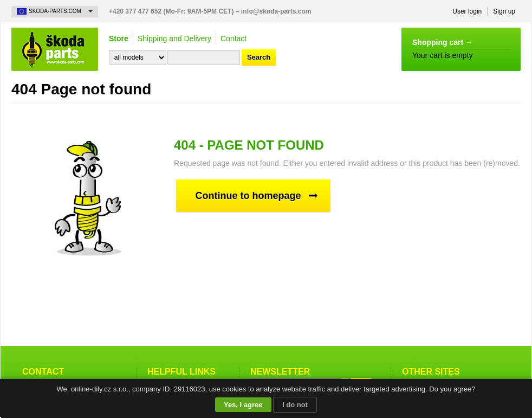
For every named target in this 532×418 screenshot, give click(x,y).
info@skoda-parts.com (276, 11)
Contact (233, 38)
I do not (295, 405)
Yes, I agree (243, 405)
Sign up (504, 11)
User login (467, 11)
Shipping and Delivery (174, 38)
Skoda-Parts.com (55, 49)
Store (119, 38)
